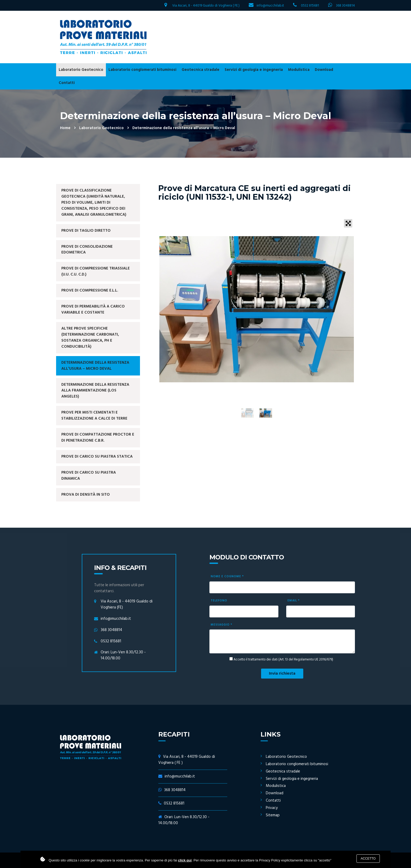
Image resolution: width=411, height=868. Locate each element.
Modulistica (299, 70)
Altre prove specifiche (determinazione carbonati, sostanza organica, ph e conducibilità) (90, 338)
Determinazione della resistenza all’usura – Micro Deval (95, 366)
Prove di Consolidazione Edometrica (87, 250)
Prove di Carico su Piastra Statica (97, 457)
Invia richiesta (282, 674)
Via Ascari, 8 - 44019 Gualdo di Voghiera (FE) (127, 604)
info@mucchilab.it (270, 6)
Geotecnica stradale (201, 70)
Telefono (219, 601)
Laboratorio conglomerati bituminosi (142, 70)
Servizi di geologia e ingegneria (254, 70)
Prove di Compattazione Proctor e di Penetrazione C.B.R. (98, 438)
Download (324, 70)
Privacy (272, 808)
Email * (294, 601)
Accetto (368, 859)
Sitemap (273, 815)
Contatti (67, 83)
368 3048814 (345, 6)
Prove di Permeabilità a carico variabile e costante (93, 309)
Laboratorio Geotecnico (81, 70)
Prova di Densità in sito (86, 495)
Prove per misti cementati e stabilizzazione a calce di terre (94, 416)
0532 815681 (310, 6)
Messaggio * (221, 625)
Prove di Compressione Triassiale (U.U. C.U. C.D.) (96, 271)
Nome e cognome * (227, 576)
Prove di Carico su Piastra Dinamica (89, 476)
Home (65, 128)
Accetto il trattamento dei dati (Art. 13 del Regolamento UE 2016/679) (283, 660)
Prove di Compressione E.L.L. (90, 290)
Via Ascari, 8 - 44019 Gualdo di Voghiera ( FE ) (206, 6)
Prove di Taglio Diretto (86, 231)
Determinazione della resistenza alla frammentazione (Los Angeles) (95, 391)
